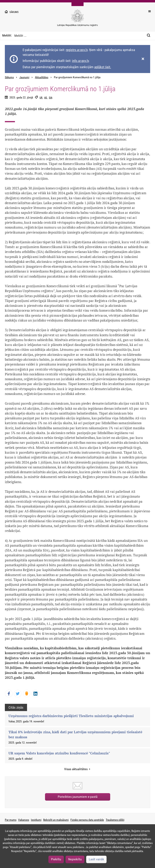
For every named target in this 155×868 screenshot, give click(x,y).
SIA (51, 98)
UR (41, 98)
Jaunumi (24, 77)
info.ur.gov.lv (80, 61)
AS (46, 98)
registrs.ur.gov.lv (77, 50)
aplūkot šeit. (103, 67)
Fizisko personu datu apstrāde (87, 820)
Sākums (9, 77)
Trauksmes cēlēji (115, 820)
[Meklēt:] (150, 36)
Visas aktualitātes (76, 769)
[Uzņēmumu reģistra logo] (77, 20)
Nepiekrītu (75, 859)
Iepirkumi (36, 820)
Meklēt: (7, 35)
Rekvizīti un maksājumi (56, 820)
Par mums (11, 820)
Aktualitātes (42, 77)
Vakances (24, 820)
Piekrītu (56, 859)
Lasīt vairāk (96, 859)
